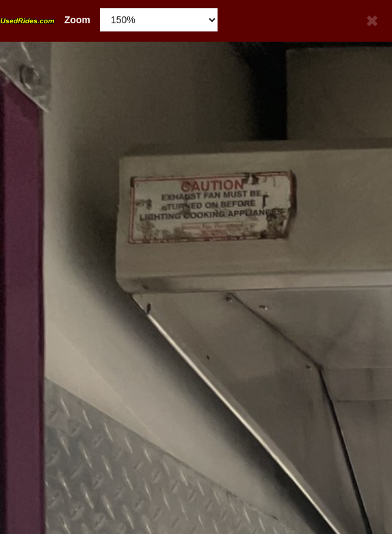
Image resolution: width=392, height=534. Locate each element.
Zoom (45, 20)
